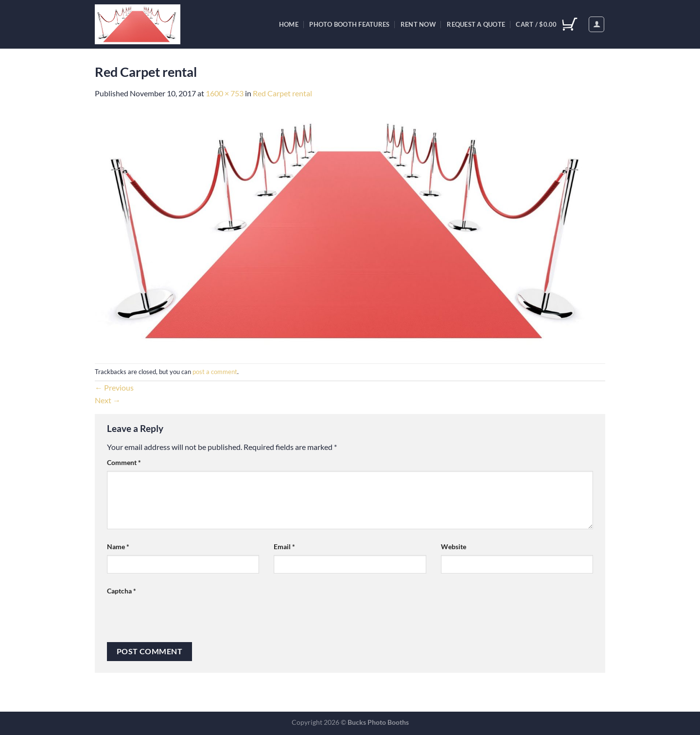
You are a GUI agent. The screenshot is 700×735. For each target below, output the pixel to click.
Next (108, 400)
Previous (114, 387)
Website (454, 547)
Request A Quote (476, 24)
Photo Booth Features (349, 24)
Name (118, 547)
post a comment (215, 372)
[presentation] (181, 618)
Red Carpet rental (282, 93)
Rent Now (418, 24)
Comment (124, 462)
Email (284, 547)
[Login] (596, 24)
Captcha (122, 591)
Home (289, 24)
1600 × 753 (225, 93)
